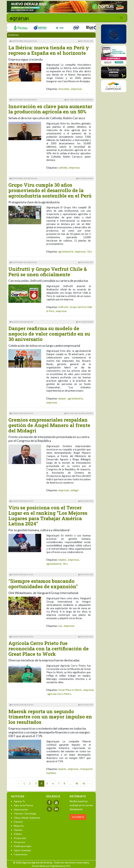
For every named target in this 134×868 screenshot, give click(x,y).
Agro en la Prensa (23, 805)
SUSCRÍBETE (78, 817)
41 (84, 783)
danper (62, 398)
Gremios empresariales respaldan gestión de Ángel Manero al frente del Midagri (49, 425)
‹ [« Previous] (19, 783)
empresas (76, 89)
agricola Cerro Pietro (59, 694)
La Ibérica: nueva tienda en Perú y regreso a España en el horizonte (49, 50)
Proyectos (19, 842)
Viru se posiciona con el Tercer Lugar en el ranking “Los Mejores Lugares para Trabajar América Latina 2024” (48, 516)
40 (77, 783)
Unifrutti (63, 307)
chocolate (64, 89)
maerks (62, 769)
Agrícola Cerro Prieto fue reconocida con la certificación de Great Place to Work (49, 649)
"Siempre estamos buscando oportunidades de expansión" (43, 584)
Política (18, 834)
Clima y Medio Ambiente (27, 818)
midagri (75, 490)
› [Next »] (90, 783)
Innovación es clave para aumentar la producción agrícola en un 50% (50, 109)
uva (60, 626)
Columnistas (21, 854)
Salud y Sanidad (22, 850)
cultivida (63, 168)
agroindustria (66, 252)
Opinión (18, 830)
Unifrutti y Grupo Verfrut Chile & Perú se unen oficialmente (48, 272)
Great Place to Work (70, 690)
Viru (90, 252)
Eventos (18, 822)
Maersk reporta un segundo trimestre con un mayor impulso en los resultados (50, 717)
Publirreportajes (23, 846)
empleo (62, 560)
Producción (20, 838)
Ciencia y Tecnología (25, 813)
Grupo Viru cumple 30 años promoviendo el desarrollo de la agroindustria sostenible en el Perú (50, 190)
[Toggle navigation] (121, 18)
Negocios (19, 826)
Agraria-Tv (19, 801)
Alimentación (21, 809)
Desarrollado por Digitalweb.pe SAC (51, 866)
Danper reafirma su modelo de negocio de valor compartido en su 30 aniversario (49, 334)
